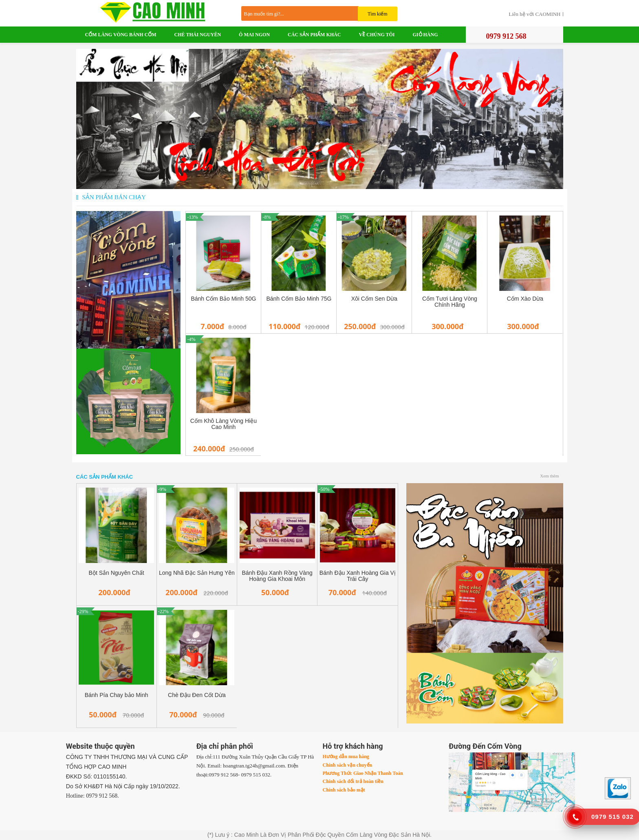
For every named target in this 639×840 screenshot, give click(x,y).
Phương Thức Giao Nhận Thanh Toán (362, 773)
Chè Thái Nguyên (198, 35)
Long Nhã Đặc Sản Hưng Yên (197, 573)
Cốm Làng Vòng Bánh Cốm (121, 35)
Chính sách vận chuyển (347, 765)
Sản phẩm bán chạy (114, 197)
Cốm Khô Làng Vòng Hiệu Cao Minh (224, 424)
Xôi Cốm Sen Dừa (374, 299)
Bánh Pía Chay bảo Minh (117, 695)
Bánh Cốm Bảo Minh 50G (223, 299)
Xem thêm (549, 476)
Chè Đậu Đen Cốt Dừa (197, 695)
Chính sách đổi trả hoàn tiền (353, 781)
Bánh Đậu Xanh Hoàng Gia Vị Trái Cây (358, 576)
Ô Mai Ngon (254, 35)
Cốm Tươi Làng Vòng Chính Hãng (450, 302)
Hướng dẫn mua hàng (346, 756)
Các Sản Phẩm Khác (314, 35)
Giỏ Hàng (425, 35)
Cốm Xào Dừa (525, 299)
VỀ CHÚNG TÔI (377, 35)
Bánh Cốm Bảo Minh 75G (299, 299)
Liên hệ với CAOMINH (534, 14)
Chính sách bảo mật (344, 790)
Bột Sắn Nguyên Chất (117, 573)
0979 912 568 (506, 36)
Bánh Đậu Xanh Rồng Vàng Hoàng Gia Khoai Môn (277, 576)
